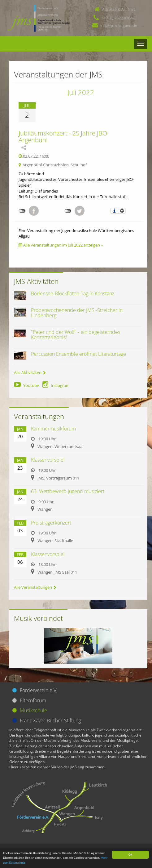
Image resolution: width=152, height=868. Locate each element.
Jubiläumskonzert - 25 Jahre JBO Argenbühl (63, 137)
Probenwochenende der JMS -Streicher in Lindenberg (77, 313)
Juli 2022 (81, 92)
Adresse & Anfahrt (119, 9)
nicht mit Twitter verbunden (68, 211)
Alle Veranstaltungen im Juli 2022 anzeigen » (61, 245)
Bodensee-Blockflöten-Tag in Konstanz (73, 293)
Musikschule (33, 710)
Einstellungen (122, 211)
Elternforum (33, 700)
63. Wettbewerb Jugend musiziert (68, 491)
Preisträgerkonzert (51, 523)
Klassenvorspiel (48, 460)
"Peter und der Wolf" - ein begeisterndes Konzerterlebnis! (76, 335)
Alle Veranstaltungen (35, 587)
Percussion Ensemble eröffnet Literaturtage (78, 354)
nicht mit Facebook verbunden (22, 211)
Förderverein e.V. (39, 690)
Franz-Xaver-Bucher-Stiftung (50, 721)
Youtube (26, 385)
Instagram (56, 385)
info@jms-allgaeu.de (119, 25)
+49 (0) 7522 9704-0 (119, 18)
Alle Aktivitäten (30, 372)
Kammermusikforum (53, 429)
